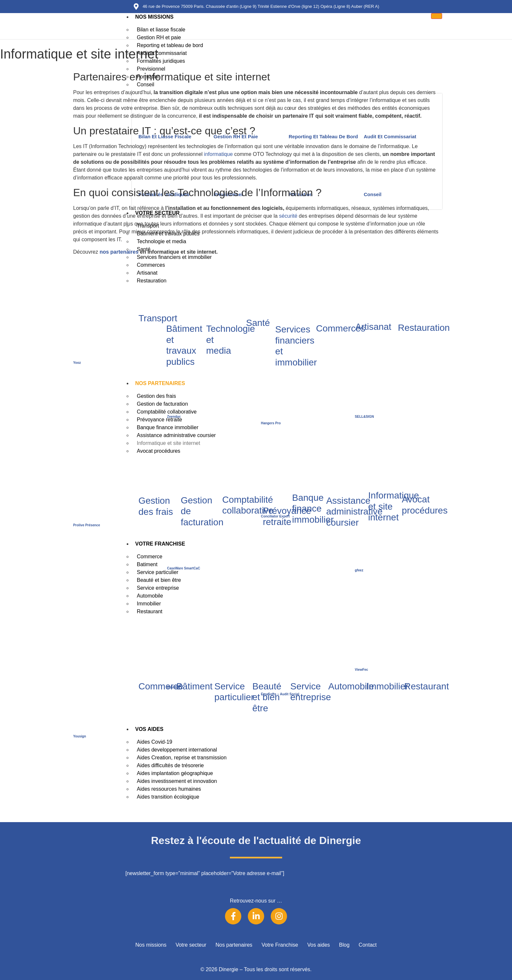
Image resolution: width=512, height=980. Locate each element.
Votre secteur (191, 945)
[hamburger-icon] (437, 16)
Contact (368, 945)
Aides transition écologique (168, 797)
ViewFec (362, 670)
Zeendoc (174, 417)
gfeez (359, 570)
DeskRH (174, 687)
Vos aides (319, 945)
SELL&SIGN (365, 417)
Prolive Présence (87, 525)
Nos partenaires (234, 945)
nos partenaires (119, 252)
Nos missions (154, 17)
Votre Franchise (280, 945)
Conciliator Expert (275, 516)
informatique (218, 154)
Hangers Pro (271, 423)
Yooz (77, 363)
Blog (344, 945)
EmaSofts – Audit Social (280, 694)
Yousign (80, 736)
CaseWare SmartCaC (184, 568)
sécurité (288, 216)
